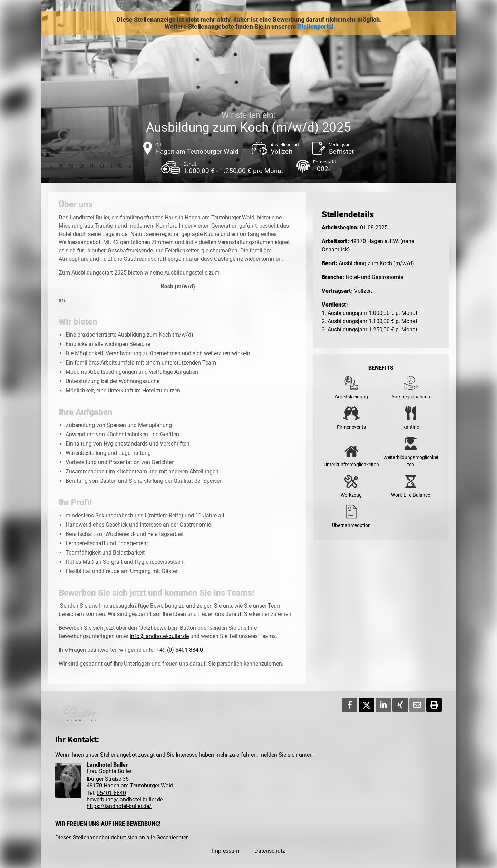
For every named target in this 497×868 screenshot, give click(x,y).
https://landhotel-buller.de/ (119, 806)
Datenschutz (270, 851)
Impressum (226, 851)
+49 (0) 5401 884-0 (180, 650)
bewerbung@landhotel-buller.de (125, 800)
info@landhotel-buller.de (159, 636)
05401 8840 (111, 793)
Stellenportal (316, 27)
